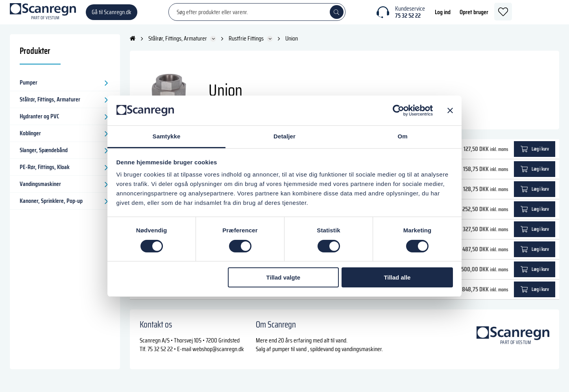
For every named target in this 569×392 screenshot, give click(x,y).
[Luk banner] (450, 110)
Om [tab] (402, 136)
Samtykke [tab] (167, 136)
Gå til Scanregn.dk (112, 16)
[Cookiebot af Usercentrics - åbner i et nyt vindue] (398, 110)
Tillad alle (397, 277)
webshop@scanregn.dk (218, 356)
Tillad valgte (283, 277)
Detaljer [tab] (284, 136)
